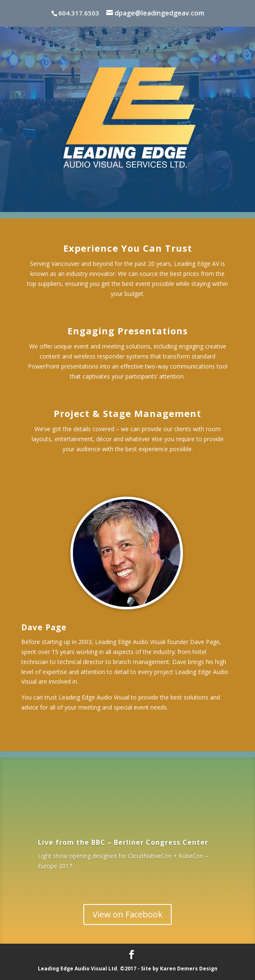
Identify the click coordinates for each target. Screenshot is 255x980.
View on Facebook (127, 914)
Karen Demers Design (189, 969)
